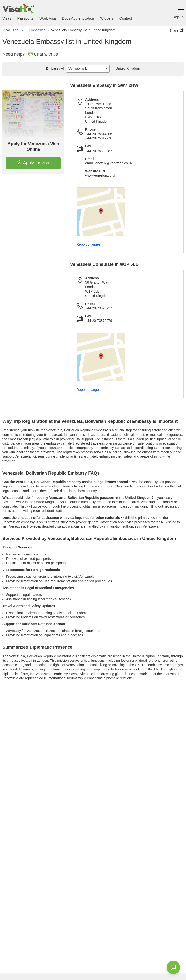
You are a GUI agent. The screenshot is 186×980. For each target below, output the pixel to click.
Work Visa (48, 18)
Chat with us (43, 54)
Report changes (89, 244)
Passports (25, 18)
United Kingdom (125, 68)
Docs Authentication (78, 18)
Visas (7, 18)
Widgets (107, 18)
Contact (126, 18)
